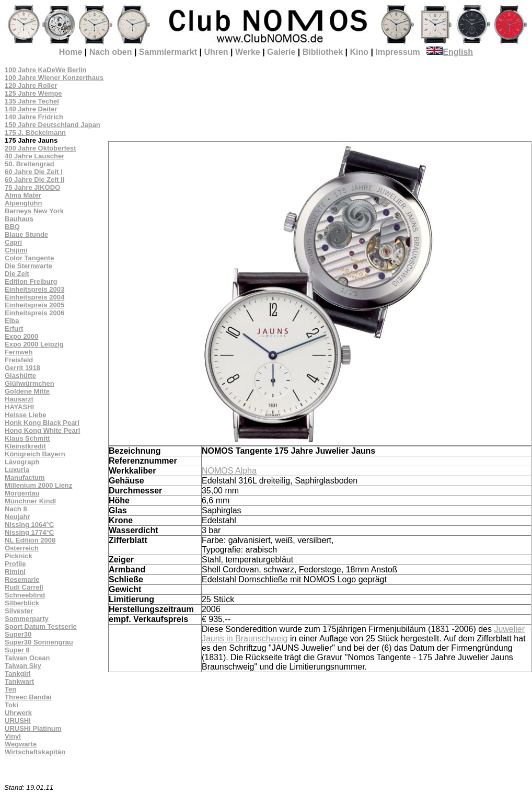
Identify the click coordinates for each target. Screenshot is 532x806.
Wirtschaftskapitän (35, 752)
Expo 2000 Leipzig (34, 344)
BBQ (12, 227)
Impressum (397, 52)
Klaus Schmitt (27, 438)
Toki (11, 705)
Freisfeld (19, 360)
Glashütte (20, 376)
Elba (12, 321)
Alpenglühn (24, 203)
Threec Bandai (28, 697)
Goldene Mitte (27, 391)
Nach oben (111, 52)
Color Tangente (29, 258)
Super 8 (17, 650)
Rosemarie (22, 579)
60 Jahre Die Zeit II (34, 180)
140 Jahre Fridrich (34, 117)
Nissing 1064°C (29, 525)
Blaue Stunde (26, 234)
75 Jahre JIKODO (32, 187)
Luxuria (17, 470)
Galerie (281, 52)
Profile (15, 564)
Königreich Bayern (35, 454)
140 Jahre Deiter (31, 109)
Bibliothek (323, 52)
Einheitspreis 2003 (34, 289)
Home (71, 52)
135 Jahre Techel (32, 101)
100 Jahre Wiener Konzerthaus (54, 78)
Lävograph (22, 462)
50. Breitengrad (30, 164)
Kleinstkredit (25, 446)
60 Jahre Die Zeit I (34, 172)
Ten (10, 689)
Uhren (216, 52)
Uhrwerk (18, 713)
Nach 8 (16, 509)
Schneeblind (25, 595)
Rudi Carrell (24, 587)
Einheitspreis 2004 (34, 297)
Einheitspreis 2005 (34, 305)
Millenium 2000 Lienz (38, 485)
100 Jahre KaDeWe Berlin (46, 70)
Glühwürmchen (30, 383)
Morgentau (22, 493)
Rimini (15, 572)
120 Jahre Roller (31, 85)
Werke (248, 52)
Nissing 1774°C (29, 532)
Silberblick (22, 603)
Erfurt (14, 329)
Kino (359, 52)
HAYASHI (19, 407)
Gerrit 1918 (22, 368)
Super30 (18, 634)
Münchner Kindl (30, 501)
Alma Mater (23, 195)
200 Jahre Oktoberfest (41, 148)
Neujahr (17, 517)
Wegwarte (21, 744)
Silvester (19, 611)
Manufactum (25, 477)
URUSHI (18, 721)
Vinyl (13, 736)
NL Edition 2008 (30, 540)
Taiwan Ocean (27, 658)
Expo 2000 (21, 336)
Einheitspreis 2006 (34, 313)
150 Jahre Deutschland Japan (53, 125)
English (450, 52)
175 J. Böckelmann (35, 133)
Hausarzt (19, 399)
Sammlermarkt (168, 52)
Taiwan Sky (23, 666)
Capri (13, 242)
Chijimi (16, 250)
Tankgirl (18, 673)
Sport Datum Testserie (41, 626)
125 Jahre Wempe (33, 93)
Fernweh (19, 352)
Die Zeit (17, 274)
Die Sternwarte (28, 266)
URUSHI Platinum (33, 728)
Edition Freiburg (31, 281)
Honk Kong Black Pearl (42, 423)
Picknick (19, 556)
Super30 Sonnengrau (39, 642)
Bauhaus (19, 219)
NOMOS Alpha (229, 471)
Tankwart (19, 681)
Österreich (22, 548)
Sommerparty (27, 619)
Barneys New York (34, 211)
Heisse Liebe (26, 415)
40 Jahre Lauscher (34, 156)
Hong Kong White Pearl (42, 430)
